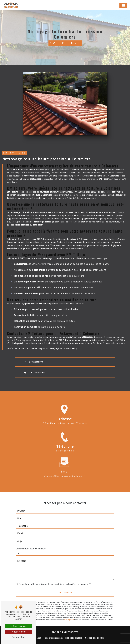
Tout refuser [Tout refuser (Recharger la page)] (18, 632)
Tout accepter (18, 626)
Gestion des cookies (95, 638)
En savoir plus (33, 362)
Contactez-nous (34, 373)
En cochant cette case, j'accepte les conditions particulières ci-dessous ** (55, 581)
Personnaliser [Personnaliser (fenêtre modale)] (18, 637)
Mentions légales (74, 638)
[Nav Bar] (123, 6)
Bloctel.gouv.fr (69, 616)
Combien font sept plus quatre (31, 545)
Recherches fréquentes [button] (65, 632)
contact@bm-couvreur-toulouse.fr (65, 473)
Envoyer (68, 589)
